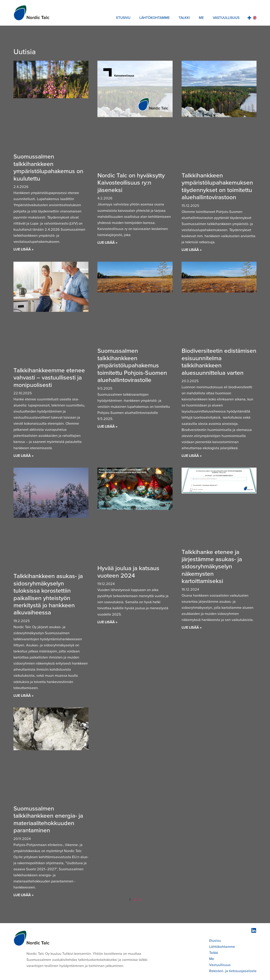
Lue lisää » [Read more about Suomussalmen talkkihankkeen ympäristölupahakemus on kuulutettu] (24, 249)
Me (201, 18)
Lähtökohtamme (155, 18)
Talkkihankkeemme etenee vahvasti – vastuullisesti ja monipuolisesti (49, 377)
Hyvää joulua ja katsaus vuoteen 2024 (128, 571)
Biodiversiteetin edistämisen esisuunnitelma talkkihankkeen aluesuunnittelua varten (219, 361)
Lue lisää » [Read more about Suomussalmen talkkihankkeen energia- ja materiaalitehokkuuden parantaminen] (24, 895)
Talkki (184, 18)
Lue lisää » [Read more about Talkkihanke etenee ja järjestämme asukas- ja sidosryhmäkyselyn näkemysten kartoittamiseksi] (192, 627)
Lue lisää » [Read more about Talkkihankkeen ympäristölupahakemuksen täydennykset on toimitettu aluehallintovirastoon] (192, 250)
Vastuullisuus (226, 18)
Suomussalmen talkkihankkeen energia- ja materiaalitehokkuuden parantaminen (48, 819)
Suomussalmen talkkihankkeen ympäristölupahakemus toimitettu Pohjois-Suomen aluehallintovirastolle (132, 365)
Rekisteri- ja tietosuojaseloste (233, 971)
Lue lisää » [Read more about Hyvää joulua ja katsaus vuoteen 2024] (108, 622)
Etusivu (123, 18)
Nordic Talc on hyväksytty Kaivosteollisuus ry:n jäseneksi (131, 182)
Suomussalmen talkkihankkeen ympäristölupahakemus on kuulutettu (48, 167)
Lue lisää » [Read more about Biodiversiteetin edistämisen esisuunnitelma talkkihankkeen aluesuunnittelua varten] (192, 455)
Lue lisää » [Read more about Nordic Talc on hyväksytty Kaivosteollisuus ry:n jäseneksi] (108, 242)
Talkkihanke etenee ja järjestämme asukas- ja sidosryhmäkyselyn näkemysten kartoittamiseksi (212, 566)
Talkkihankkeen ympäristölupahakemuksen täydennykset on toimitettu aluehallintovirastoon (217, 186)
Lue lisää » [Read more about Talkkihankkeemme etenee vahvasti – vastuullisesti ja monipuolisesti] (24, 455)
